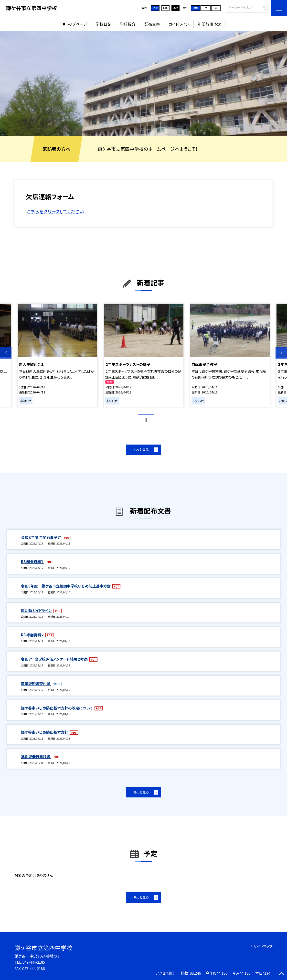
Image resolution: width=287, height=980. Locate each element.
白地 (165, 8)
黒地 (176, 8)
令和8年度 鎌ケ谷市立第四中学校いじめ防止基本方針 (66, 586)
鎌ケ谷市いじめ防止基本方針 (45, 732)
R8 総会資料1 (32, 561)
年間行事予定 (209, 24)
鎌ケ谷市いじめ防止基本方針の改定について (57, 708)
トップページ (77, 24)
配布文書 (152, 24)
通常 (155, 8)
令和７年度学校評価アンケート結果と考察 (55, 659)
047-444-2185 (34, 962)
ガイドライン (179, 24)
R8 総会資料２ (33, 635)
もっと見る (141, 449)
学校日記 (104, 24)
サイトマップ (263, 946)
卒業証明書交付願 (36, 683)
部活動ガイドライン (37, 610)
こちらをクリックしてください (55, 211)
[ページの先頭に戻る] (281, 974)
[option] (143, 83)
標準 (196, 8)
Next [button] (281, 353)
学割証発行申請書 (36, 757)
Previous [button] (6, 353)
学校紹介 (128, 24)
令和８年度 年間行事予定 (41, 537)
